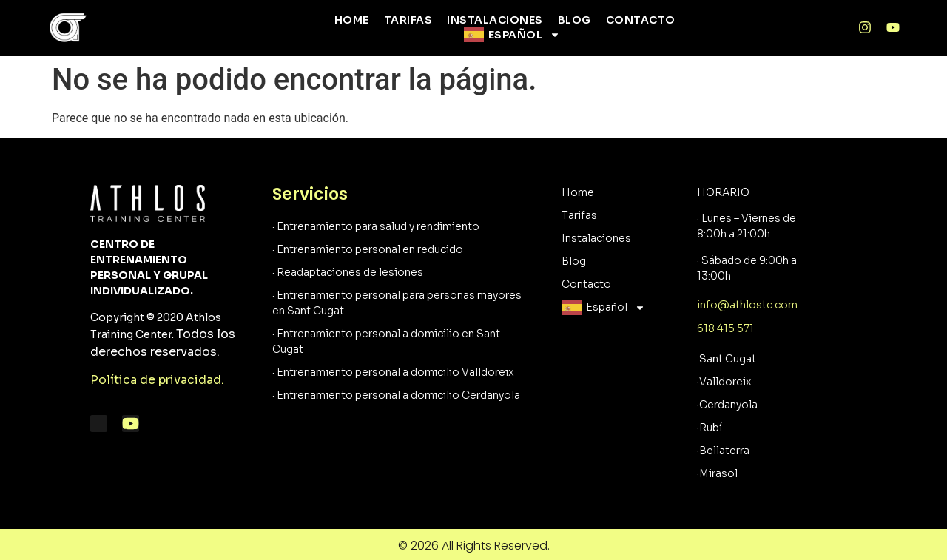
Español (525, 35)
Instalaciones (495, 20)
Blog (574, 20)
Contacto (641, 20)
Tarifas (408, 20)
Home (352, 20)
